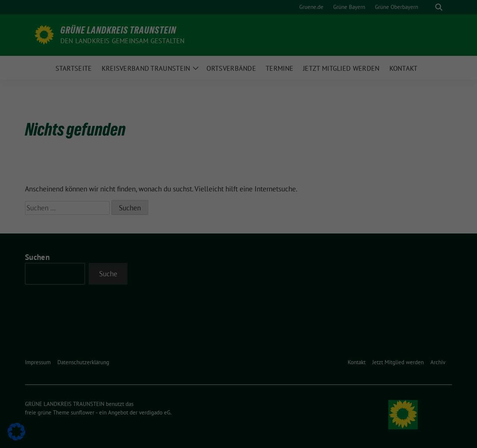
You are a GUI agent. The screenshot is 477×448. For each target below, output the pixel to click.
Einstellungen (131, 133)
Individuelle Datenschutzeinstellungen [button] (239, 195)
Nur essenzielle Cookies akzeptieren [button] (238, 173)
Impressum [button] (239, 236)
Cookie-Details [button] (239, 212)
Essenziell (263, 29)
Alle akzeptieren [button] (167, 151)
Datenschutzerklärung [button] (238, 224)
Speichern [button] (310, 151)
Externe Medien (269, 68)
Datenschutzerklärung (126, 126)
